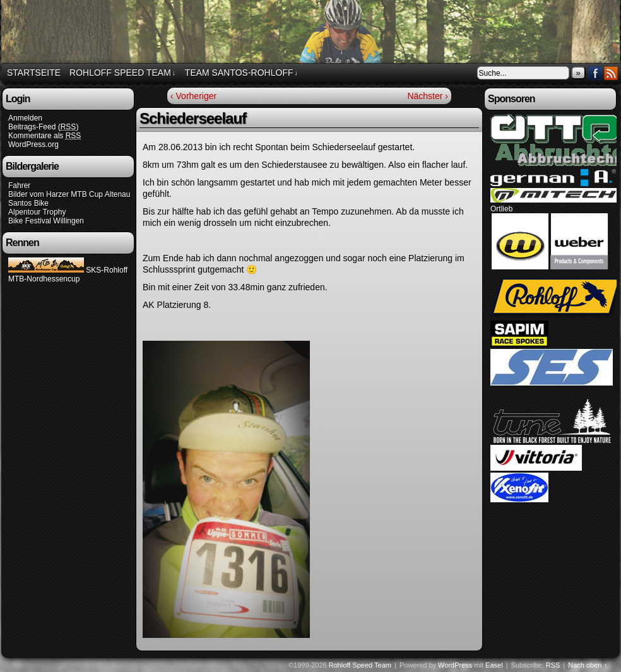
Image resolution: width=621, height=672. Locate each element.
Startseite (34, 73)
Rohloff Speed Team (122, 73)
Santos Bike (28, 203)
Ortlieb (501, 209)
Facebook (595, 73)
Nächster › (428, 96)
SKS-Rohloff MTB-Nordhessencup (68, 274)
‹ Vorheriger (193, 96)
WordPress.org (33, 144)
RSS (611, 73)
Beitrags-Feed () (43, 127)
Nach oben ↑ (588, 665)
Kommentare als (44, 136)
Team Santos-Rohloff (241, 73)
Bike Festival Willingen (46, 221)
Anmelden (25, 118)
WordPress (455, 665)
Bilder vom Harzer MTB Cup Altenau (69, 194)
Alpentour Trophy (37, 212)
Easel (494, 665)
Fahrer (19, 186)
